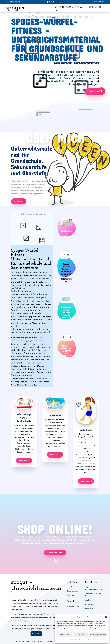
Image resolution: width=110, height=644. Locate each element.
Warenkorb (71, 595)
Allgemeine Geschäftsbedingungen (94, 588)
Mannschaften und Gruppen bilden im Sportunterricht (66, 314)
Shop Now (94, 91)
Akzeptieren (64, 635)
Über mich (94, 7)
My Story (18, 201)
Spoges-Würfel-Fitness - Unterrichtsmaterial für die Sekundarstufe (66, 272)
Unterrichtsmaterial (69, 7)
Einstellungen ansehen (98, 635)
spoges (15, 8)
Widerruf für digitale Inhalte (93, 595)
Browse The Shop (54, 552)
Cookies (72, 640)
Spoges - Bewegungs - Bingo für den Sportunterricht (66, 352)
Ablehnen (81, 635)
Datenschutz (90, 604)
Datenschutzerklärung (81, 640)
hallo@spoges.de (13, 2)
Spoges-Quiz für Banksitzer (66, 233)
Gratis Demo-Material (56, 2)
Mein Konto (99, 2)
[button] (106, 617)
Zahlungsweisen (73, 591)
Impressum (91, 640)
